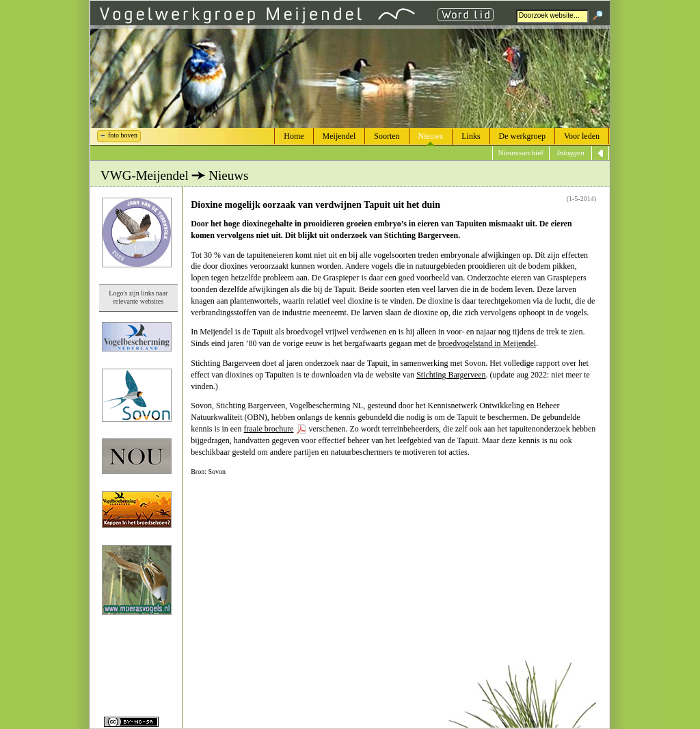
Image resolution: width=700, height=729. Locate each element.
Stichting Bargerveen (451, 375)
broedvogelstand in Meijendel (487, 343)
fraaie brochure (269, 429)
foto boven (123, 135)
